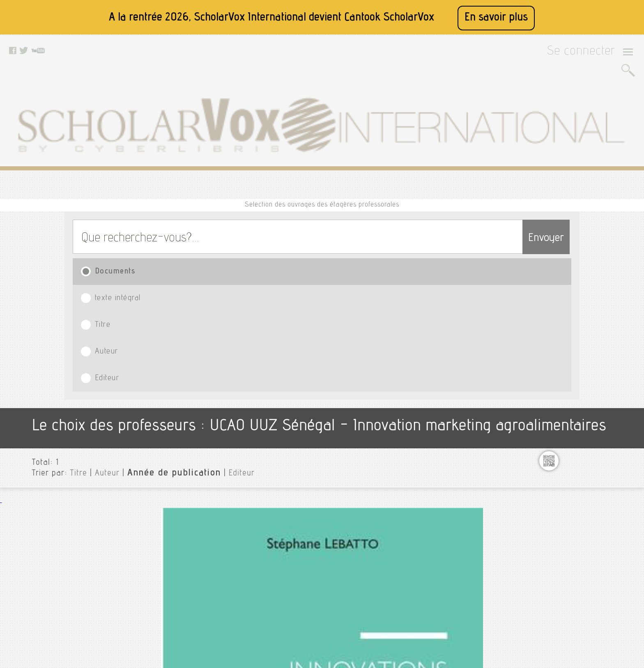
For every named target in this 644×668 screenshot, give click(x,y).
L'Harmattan (173, 328)
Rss (177, 609)
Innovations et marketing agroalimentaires (210, 305)
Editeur (498, 177)
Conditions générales (199, 568)
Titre (302, 177)
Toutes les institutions (572, 236)
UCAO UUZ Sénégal (568, 249)
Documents (109, 177)
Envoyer (530, 141)
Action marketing (569, 350)
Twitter (267, 548)
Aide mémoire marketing (580, 363)
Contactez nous (192, 589)
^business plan (567, 283)
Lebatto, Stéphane (181, 318)
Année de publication (150, 266)
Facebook (271, 537)
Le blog (182, 599)
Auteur (398, 177)
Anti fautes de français (578, 436)
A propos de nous (194, 548)
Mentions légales (194, 558)
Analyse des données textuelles (590, 390)
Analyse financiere (572, 403)
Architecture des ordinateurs (586, 450)
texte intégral (201, 177)
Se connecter (592, 54)
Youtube (269, 558)
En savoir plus (496, 18)
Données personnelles (201, 578)
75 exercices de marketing (583, 296)
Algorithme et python (575, 376)
